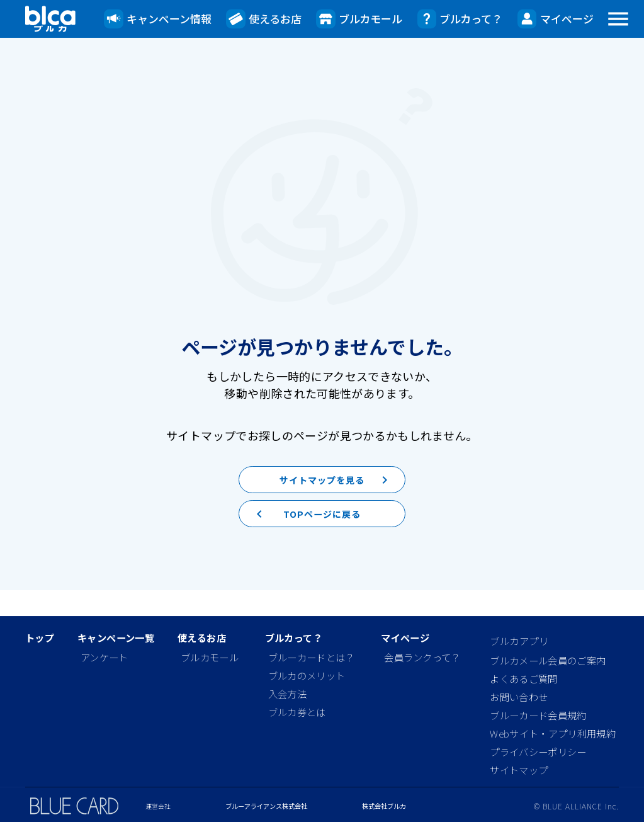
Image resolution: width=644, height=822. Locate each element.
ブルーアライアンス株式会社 (266, 806)
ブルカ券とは (297, 712)
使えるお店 (264, 19)
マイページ (556, 19)
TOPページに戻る (302, 536)
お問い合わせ (519, 697)
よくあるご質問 (523, 678)
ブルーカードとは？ (312, 657)
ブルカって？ (460, 19)
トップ (40, 638)
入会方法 (287, 694)
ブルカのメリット (307, 675)
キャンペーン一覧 (116, 638)
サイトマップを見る (339, 489)
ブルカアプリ (519, 641)
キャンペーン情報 (158, 19)
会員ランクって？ (422, 657)
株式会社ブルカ (384, 806)
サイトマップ (519, 770)
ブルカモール (359, 19)
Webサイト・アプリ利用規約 (552, 733)
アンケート (105, 657)
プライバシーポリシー (538, 751)
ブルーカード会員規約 (538, 715)
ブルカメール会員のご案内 (548, 660)
